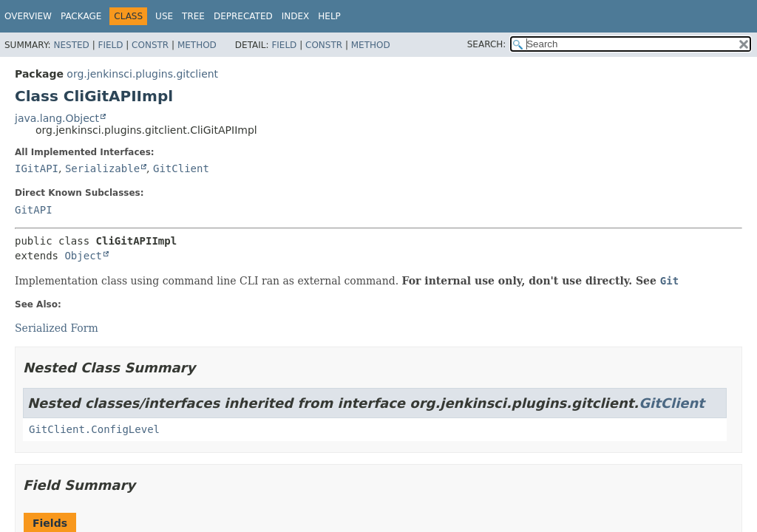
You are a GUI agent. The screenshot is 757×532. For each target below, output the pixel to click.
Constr (150, 45)
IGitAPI (37, 168)
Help (329, 16)
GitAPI (34, 210)
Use (164, 16)
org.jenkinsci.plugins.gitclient (142, 74)
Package (81, 16)
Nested (71, 45)
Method (197, 45)
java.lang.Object (57, 118)
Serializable (102, 168)
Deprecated (243, 16)
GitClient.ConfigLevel (94, 429)
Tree (193, 16)
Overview (28, 16)
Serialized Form (57, 328)
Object (83, 256)
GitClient (181, 168)
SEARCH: (487, 44)
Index (296, 16)
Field (110, 45)
